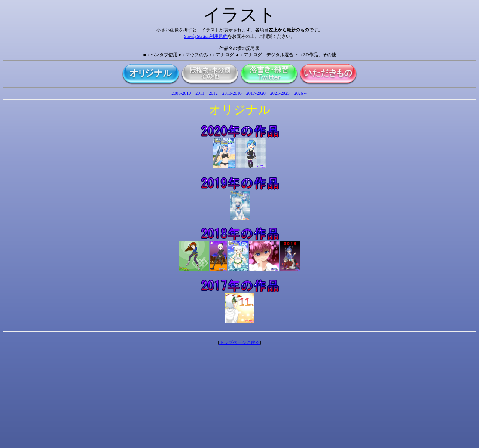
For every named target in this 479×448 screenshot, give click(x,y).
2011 (200, 93)
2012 (213, 93)
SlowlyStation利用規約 (206, 36)
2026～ (301, 93)
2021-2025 (280, 93)
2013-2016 (232, 93)
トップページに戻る (239, 342)
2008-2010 (181, 93)
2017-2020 (256, 93)
